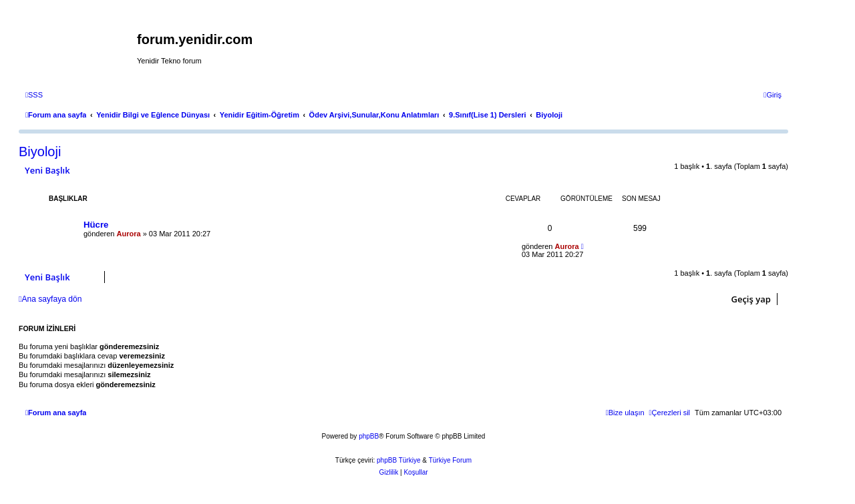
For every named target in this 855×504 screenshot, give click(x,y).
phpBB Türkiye (398, 460)
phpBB (369, 436)
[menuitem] (34, 95)
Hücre (96, 225)
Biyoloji (40, 152)
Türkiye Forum (450, 460)
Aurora (129, 234)
